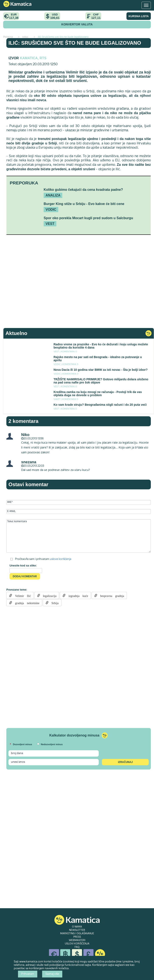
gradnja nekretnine (26, 603)
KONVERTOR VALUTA (77, 24)
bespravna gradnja (111, 595)
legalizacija (48, 595)
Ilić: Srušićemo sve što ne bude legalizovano (75, 43)
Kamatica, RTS (33, 58)
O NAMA (77, 927)
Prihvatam (28, 974)
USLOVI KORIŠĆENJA (77, 944)
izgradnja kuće (77, 595)
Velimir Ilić (22, 595)
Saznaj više (52, 974)
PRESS (77, 937)
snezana (29, 462)
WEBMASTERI (77, 940)
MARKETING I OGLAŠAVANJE (77, 934)
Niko (25, 435)
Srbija (53, 603)
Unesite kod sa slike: (23, 565)
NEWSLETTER (77, 930)
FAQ (77, 947)
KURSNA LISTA (139, 16)
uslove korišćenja (61, 559)
